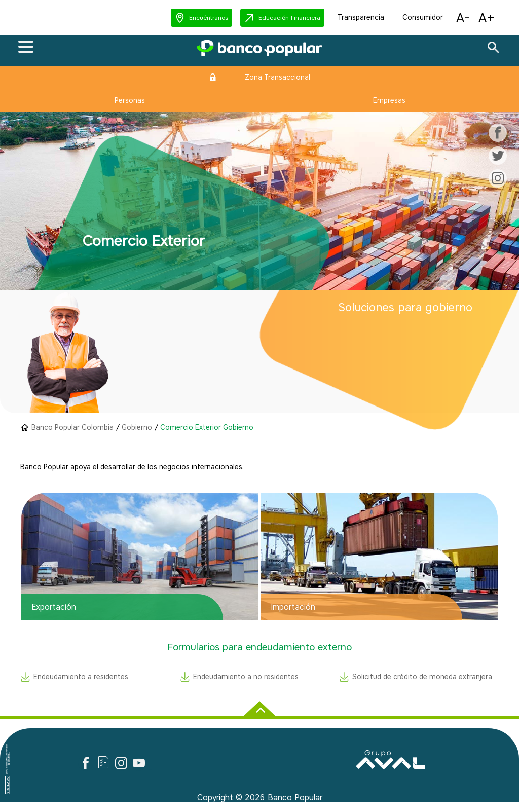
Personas (130, 101)
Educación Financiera (289, 17)
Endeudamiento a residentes (81, 677)
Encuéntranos (209, 17)
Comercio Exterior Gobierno (207, 428)
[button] (201, 18)
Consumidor (423, 17)
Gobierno (137, 428)
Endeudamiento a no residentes (246, 677)
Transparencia (361, 17)
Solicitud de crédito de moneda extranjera (422, 677)
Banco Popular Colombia (72, 428)
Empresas (389, 101)
